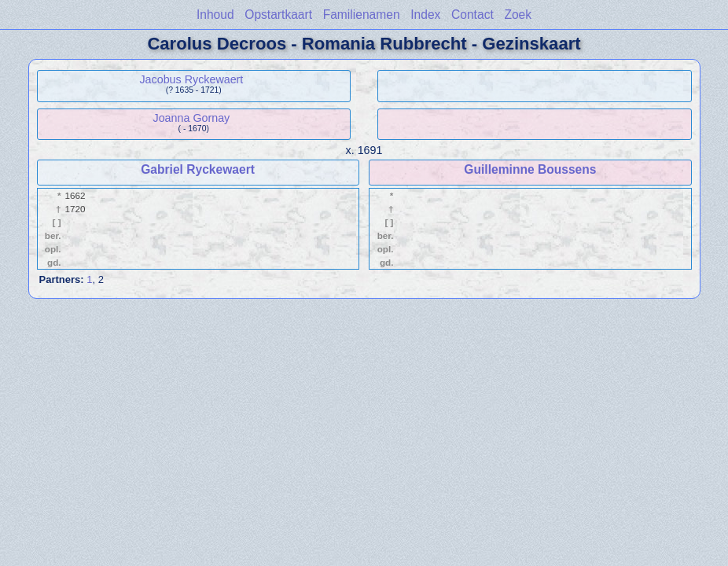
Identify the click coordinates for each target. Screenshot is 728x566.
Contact (472, 15)
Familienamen (362, 15)
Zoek (518, 15)
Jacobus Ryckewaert (191, 79)
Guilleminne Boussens (530, 169)
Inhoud (215, 15)
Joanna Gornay (192, 118)
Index (425, 15)
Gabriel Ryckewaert (198, 169)
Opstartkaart (278, 15)
